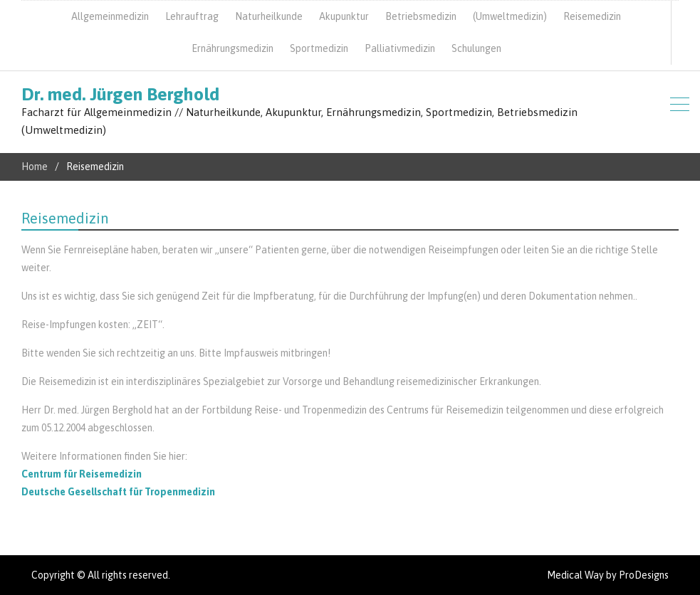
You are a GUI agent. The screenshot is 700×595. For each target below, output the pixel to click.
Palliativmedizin (400, 48)
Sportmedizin (319, 48)
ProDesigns (644, 575)
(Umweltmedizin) (510, 16)
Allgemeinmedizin (110, 16)
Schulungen (476, 48)
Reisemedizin (592, 16)
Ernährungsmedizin (233, 48)
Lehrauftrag (192, 16)
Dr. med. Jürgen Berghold (120, 94)
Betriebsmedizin (421, 16)
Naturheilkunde (269, 16)
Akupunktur (344, 16)
